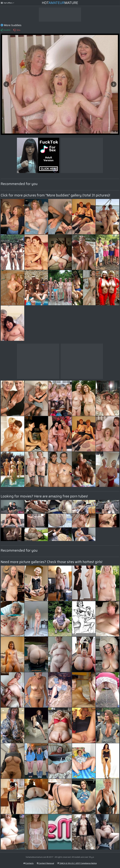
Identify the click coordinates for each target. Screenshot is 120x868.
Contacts (28, 863)
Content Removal (45, 863)
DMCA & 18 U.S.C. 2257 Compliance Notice (77, 863)
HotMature (60, 3)
